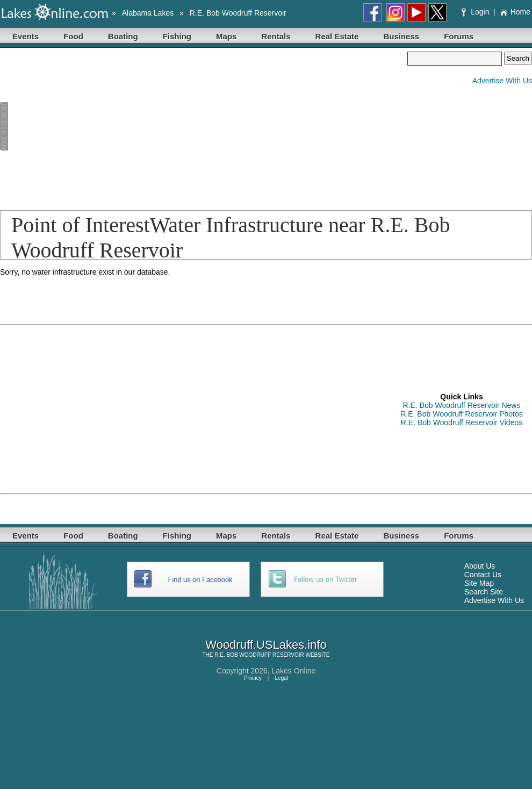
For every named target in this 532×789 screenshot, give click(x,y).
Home (515, 12)
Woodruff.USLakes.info (266, 645)
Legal (282, 678)
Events (26, 36)
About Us (480, 566)
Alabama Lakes (148, 13)
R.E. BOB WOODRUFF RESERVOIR (259, 655)
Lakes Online (294, 671)
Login (476, 12)
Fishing (177, 36)
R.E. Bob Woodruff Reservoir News (462, 405)
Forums (459, 36)
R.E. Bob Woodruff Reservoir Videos (462, 422)
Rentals (276, 36)
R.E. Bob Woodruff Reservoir (238, 13)
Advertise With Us (502, 81)
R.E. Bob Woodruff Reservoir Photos (461, 414)
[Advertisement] (128, 127)
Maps (226, 36)
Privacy (253, 678)
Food (73, 36)
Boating (123, 36)
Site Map (479, 583)
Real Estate (337, 36)
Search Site (484, 592)
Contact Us (483, 575)
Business (401, 36)
